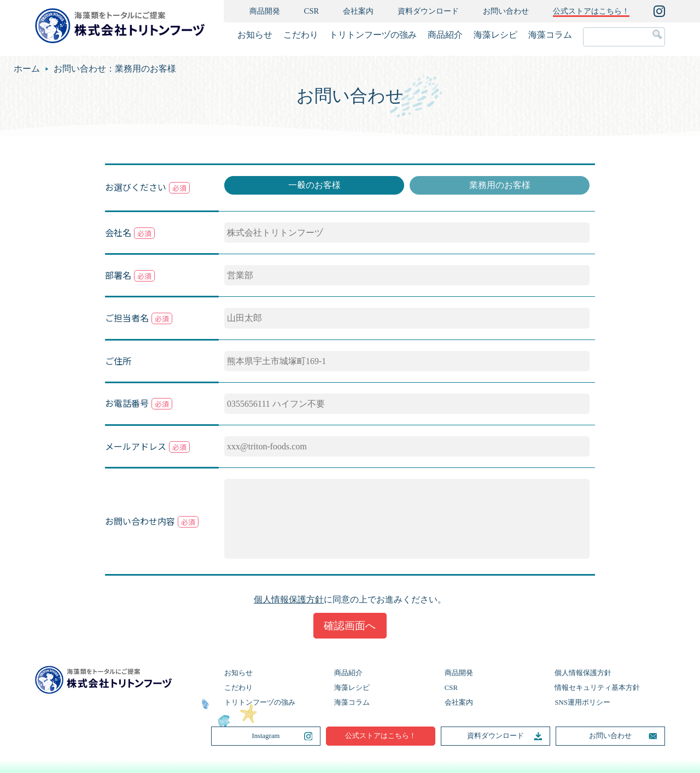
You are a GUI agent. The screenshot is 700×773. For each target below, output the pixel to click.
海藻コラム (550, 35)
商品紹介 (445, 35)
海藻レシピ (495, 35)
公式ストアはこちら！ (381, 736)
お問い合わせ (506, 11)
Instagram (266, 736)
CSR (311, 11)
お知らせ (255, 35)
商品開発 (265, 11)
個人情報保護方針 (289, 599)
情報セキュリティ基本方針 (597, 688)
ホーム (27, 69)
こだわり (301, 35)
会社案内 (358, 11)
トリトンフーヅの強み (373, 35)
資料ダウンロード (428, 11)
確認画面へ (350, 626)
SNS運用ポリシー (582, 702)
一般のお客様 (314, 185)
